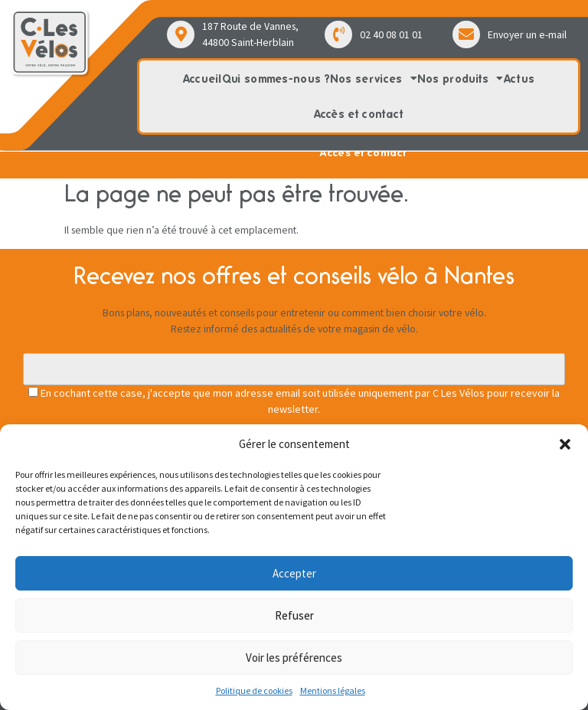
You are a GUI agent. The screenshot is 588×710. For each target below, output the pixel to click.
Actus (519, 79)
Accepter (294, 573)
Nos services (374, 79)
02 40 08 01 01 (391, 34)
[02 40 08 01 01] (338, 34)
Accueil (203, 79)
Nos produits (461, 79)
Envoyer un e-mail (527, 34)
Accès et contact (359, 114)
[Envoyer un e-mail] (466, 34)
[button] (565, 444)
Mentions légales (333, 690)
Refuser (294, 615)
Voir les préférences (294, 658)
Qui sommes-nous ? (276, 79)
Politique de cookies (254, 690)
